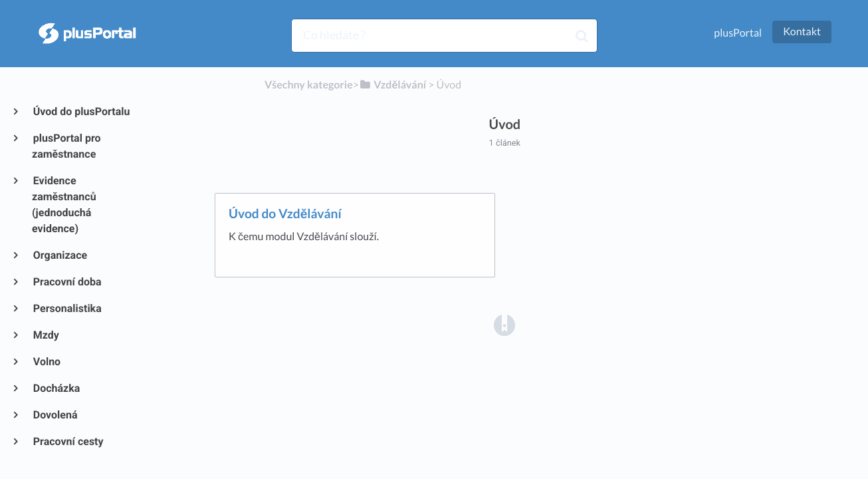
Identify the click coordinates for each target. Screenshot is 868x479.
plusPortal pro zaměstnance (66, 146)
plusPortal (738, 33)
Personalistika (67, 308)
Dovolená (55, 415)
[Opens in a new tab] (504, 324)
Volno (46, 362)
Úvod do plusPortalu (81, 111)
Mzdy (46, 335)
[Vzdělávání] (392, 85)
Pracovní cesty (68, 441)
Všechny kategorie (309, 85)
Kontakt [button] (802, 32)
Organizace (59, 255)
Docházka (56, 388)
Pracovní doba (67, 282)
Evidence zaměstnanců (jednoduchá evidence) (64, 205)
